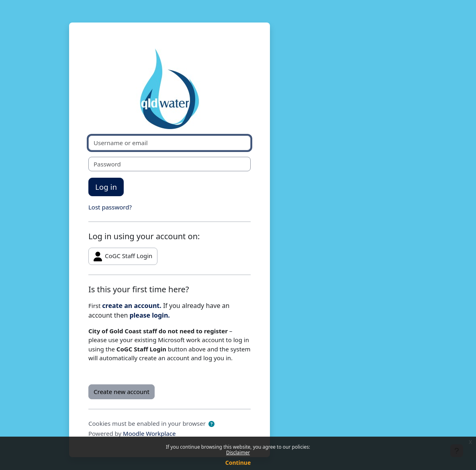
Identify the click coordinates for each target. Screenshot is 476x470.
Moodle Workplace (149, 433)
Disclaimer (238, 453)
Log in (106, 187)
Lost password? (110, 207)
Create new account (122, 392)
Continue (238, 463)
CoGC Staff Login (123, 257)
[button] (211, 424)
